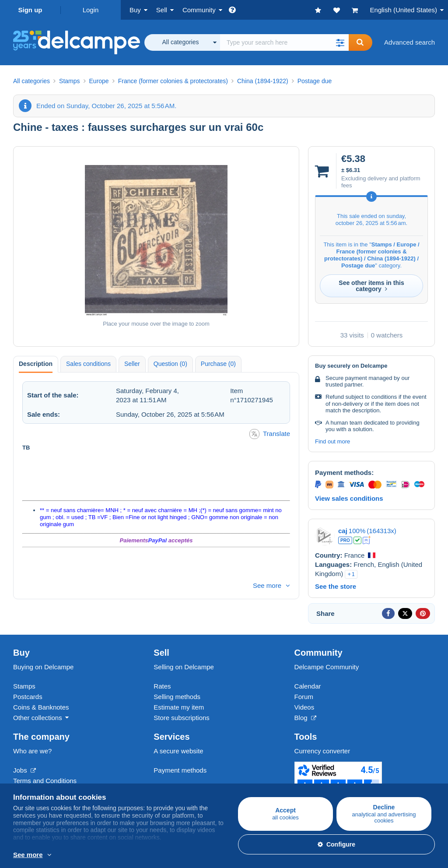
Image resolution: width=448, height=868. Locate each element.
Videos (304, 707)
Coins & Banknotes (41, 707)
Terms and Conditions (45, 781)
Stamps (24, 686)
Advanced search (409, 42)
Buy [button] (135, 10)
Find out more (332, 441)
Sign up (30, 10)
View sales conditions (349, 498)
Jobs (24, 770)
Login (91, 10)
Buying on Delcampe (43, 667)
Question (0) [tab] (170, 364)
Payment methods (180, 770)
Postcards (28, 697)
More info (130, 855)
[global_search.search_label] (284, 42)
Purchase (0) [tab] (218, 364)
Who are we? (32, 751)
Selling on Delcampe (184, 667)
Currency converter (322, 751)
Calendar (308, 686)
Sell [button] (162, 10)
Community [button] (199, 10)
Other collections (38, 718)
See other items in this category (371, 286)
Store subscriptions (182, 718)
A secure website (178, 751)
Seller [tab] (132, 364)
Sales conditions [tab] (88, 364)
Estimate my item (179, 707)
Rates (162, 686)
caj (343, 531)
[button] (340, 42)
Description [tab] (36, 364)
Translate (270, 434)
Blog (305, 718)
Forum (304, 697)
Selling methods (177, 697)
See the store (336, 586)
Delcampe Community (327, 667)
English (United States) (404, 10)
